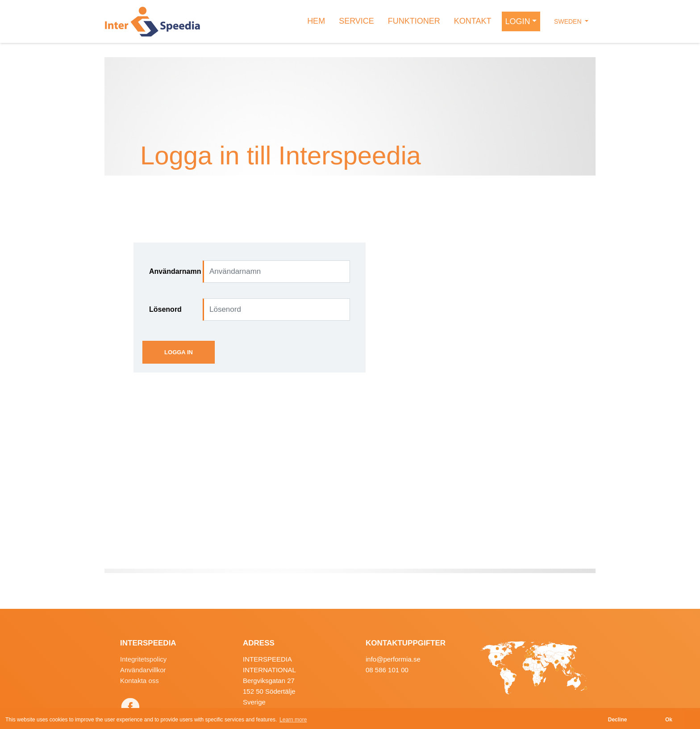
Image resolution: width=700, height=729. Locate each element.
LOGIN (518, 21)
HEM (316, 21)
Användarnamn (173, 271)
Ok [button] (669, 720)
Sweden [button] (569, 21)
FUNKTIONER (414, 21)
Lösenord (165, 309)
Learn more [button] (293, 720)
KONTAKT (473, 21)
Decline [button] (618, 720)
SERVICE (356, 21)
